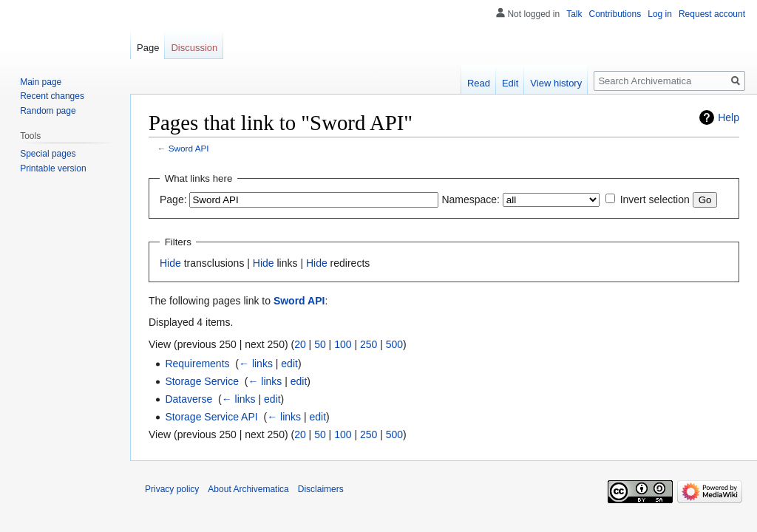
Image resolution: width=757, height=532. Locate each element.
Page (148, 48)
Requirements (197, 364)
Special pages (48, 154)
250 (369, 344)
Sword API (189, 148)
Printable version (53, 168)
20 (300, 344)
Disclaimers (321, 489)
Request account (712, 14)
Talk (574, 14)
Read (479, 83)
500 (394, 344)
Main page (41, 82)
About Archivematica (248, 489)
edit (289, 364)
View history (556, 83)
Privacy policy (172, 489)
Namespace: (471, 199)
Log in (660, 14)
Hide (170, 263)
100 (343, 344)
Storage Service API (211, 417)
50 (320, 344)
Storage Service (202, 381)
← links (256, 364)
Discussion (194, 48)
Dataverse (189, 399)
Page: (173, 199)
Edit (510, 83)
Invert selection (655, 199)
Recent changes (52, 96)
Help (729, 117)
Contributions (615, 14)
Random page (48, 111)
